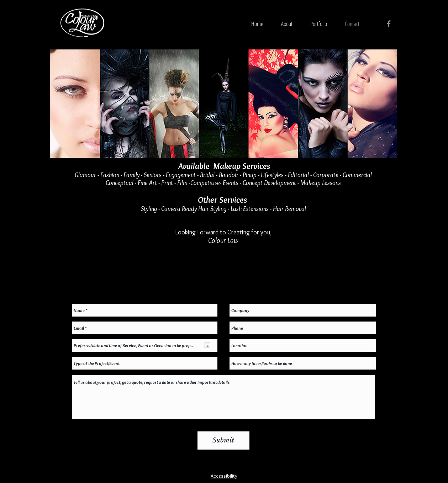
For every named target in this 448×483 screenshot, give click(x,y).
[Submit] (223, 440)
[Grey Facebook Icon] (389, 24)
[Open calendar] (207, 345)
